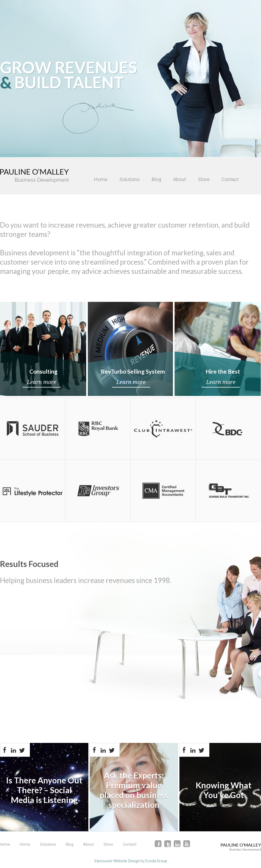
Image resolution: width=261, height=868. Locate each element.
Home (101, 179)
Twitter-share (22, 750)
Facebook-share (5, 750)
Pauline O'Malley (34, 176)
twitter (168, 844)
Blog (156, 179)
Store (204, 179)
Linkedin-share (13, 750)
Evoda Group (156, 861)
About (180, 179)
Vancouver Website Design (117, 861)
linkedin (177, 844)
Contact (230, 179)
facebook (158, 844)
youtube (187, 844)
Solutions (130, 179)
